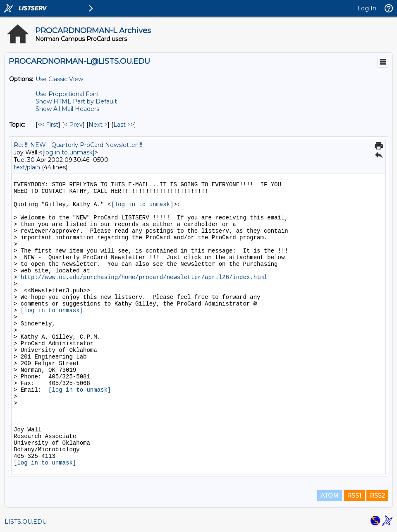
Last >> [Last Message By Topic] (124, 125)
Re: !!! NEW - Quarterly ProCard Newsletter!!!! (78, 145)
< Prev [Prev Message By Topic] (73, 125)
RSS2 (377, 496)
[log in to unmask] (68, 152)
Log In (367, 8)
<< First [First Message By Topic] (48, 125)
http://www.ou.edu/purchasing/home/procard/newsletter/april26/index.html (144, 277)
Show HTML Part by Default (76, 101)
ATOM (330, 496)
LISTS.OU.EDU (26, 522)
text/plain (27, 167)
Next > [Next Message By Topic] (98, 125)
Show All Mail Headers (67, 109)
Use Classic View (59, 79)
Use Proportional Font (67, 94)
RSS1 (354, 496)
